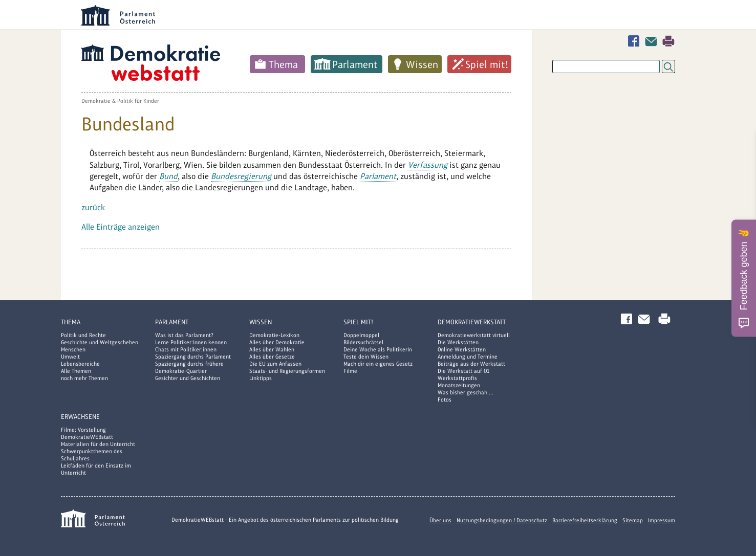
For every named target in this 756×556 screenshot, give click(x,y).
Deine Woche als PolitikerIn (378, 349)
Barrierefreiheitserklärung (585, 520)
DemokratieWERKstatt (472, 322)
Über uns (440, 520)
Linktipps (261, 378)
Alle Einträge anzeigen (121, 227)
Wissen (422, 64)
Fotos (445, 399)
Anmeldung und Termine (468, 357)
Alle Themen (76, 371)
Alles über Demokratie (277, 342)
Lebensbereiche (80, 364)
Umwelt (70, 357)
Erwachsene (80, 417)
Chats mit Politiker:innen (186, 349)
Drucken (668, 41)
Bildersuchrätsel (363, 342)
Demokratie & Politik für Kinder (120, 101)
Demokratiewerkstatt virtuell (474, 335)
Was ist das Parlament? (184, 335)
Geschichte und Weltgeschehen (100, 342)
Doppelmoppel (361, 335)
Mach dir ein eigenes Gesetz (378, 364)
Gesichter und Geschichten (188, 378)
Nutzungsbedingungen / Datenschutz (502, 520)
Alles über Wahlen (272, 349)
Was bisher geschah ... (466, 392)
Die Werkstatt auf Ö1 (464, 371)
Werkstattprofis (457, 378)
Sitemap (633, 520)
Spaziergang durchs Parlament (193, 357)
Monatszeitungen (459, 385)
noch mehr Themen (84, 378)
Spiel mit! (487, 64)
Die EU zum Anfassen (275, 364)
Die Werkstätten (458, 342)
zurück (93, 207)
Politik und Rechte (83, 335)
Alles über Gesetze (272, 357)
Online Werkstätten (462, 349)
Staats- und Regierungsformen (287, 371)
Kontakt (653, 41)
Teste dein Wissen (366, 357)
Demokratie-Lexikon (274, 335)
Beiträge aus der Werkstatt (471, 364)
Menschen (73, 349)
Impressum (662, 520)
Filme (350, 371)
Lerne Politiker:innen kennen (191, 342)
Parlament (355, 64)
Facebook (636, 41)
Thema (283, 64)
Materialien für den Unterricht (98, 444)
